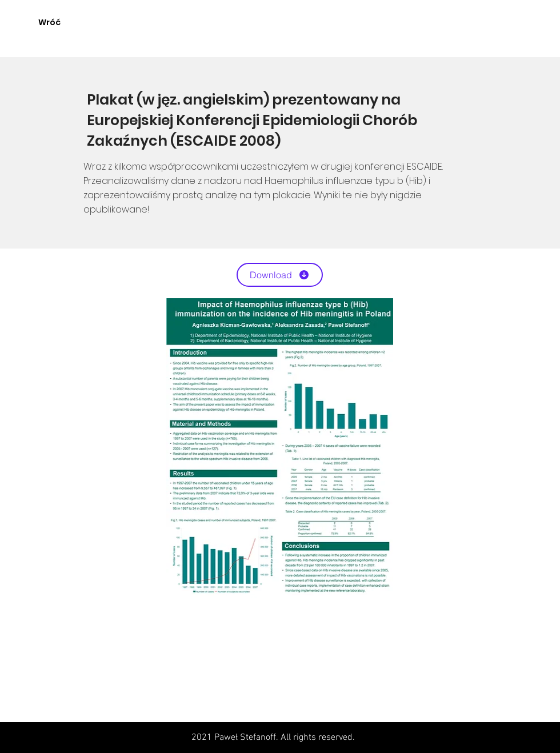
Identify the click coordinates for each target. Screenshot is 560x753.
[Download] (280, 275)
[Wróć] (49, 23)
